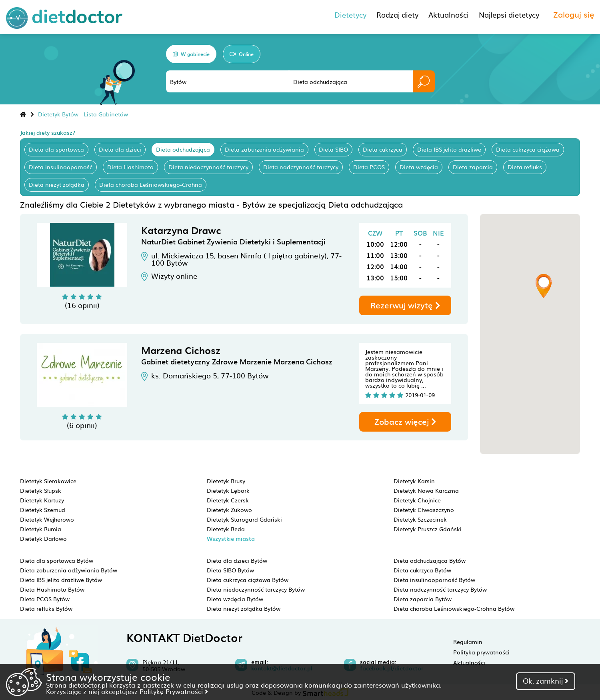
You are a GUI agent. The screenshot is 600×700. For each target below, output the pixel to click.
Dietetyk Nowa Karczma (426, 490)
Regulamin (468, 642)
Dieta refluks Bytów (46, 608)
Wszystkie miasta (231, 539)
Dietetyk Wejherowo (47, 519)
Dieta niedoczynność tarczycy (208, 167)
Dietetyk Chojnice (417, 500)
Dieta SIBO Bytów (230, 570)
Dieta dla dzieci (120, 149)
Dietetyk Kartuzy (42, 500)
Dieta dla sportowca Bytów (57, 560)
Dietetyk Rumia (41, 529)
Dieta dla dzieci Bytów (237, 560)
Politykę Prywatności (174, 691)
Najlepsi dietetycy (509, 15)
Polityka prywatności (481, 652)
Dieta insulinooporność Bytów (434, 580)
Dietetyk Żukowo (229, 510)
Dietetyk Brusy (226, 481)
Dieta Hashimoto (130, 167)
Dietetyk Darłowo (43, 538)
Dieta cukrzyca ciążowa (528, 149)
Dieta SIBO (333, 149)
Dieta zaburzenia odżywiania (264, 149)
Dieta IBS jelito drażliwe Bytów (61, 580)
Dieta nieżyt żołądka (57, 184)
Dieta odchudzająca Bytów (430, 560)
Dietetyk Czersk (228, 500)
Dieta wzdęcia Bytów (235, 599)
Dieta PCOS (369, 167)
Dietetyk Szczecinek (420, 519)
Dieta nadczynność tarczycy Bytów (440, 589)
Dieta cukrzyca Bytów (422, 570)
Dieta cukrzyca (383, 149)
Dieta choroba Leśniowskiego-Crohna (151, 184)
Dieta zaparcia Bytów (423, 599)
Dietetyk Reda (226, 529)
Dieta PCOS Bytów (45, 599)
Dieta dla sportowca (56, 149)
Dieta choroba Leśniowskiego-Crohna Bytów (454, 608)
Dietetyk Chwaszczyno (424, 510)
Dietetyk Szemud (43, 510)
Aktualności (469, 662)
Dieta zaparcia (473, 167)
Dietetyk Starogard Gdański (244, 519)
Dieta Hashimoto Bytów (52, 589)
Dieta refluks (525, 167)
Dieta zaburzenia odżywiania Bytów (69, 570)
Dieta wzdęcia (419, 167)
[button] (544, 286)
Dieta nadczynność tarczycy (301, 167)
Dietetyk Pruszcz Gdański (428, 529)
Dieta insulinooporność (61, 167)
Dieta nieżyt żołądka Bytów (244, 608)
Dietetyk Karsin (414, 481)
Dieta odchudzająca (183, 149)
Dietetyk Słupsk (41, 490)
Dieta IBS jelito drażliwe (449, 149)
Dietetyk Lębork (228, 490)
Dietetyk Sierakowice (48, 481)
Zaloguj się (574, 14)
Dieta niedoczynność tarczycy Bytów (256, 589)
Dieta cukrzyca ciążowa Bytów (248, 580)
